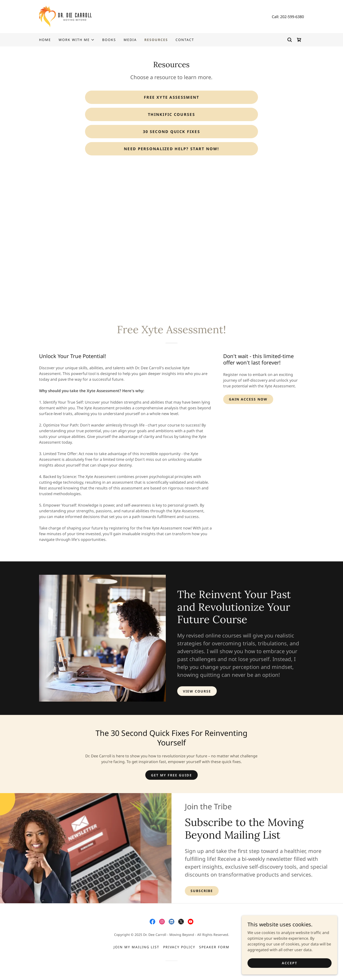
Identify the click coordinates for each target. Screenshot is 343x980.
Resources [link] (156, 40)
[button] (77, 40)
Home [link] (45, 40)
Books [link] (109, 40)
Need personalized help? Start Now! (171, 149)
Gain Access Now (248, 399)
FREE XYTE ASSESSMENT (172, 97)
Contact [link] (185, 40)
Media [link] (130, 40)
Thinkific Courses (171, 114)
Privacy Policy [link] (179, 947)
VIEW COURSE (197, 691)
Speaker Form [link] (214, 947)
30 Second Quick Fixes (171, 132)
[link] (65, 16)
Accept (290, 963)
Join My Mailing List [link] (136, 947)
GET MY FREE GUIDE (171, 775)
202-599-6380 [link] (292, 17)
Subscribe (202, 891)
